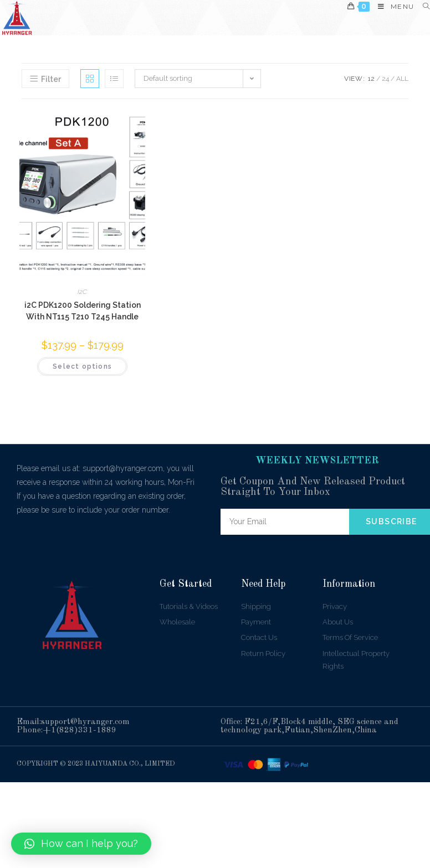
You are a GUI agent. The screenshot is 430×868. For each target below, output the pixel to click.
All (402, 79)
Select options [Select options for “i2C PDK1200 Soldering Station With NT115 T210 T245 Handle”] (82, 366)
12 (371, 79)
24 (385, 79)
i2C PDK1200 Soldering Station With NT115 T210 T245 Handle (83, 311)
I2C (82, 292)
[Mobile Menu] (392, 7)
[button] (81, 844)
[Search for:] (422, 7)
